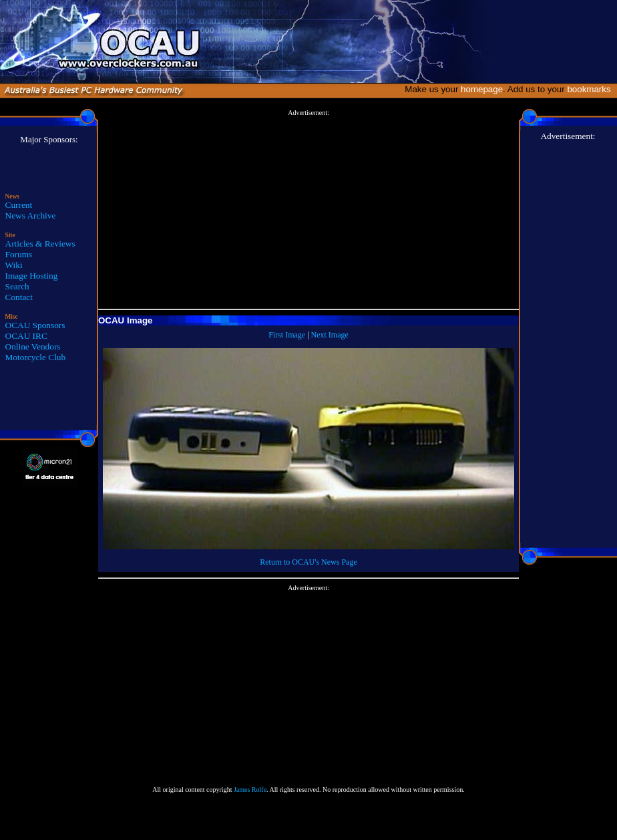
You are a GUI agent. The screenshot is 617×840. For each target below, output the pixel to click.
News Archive (31, 216)
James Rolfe (250, 790)
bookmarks (591, 89)
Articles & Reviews (40, 244)
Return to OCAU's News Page (308, 562)
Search (17, 286)
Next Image (330, 335)
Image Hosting (32, 276)
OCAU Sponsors (35, 325)
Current (19, 205)
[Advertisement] (309, 210)
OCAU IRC (26, 336)
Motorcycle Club (36, 357)
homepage (482, 89)
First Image (287, 335)
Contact (19, 297)
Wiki (14, 265)
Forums (19, 254)
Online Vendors (33, 346)
